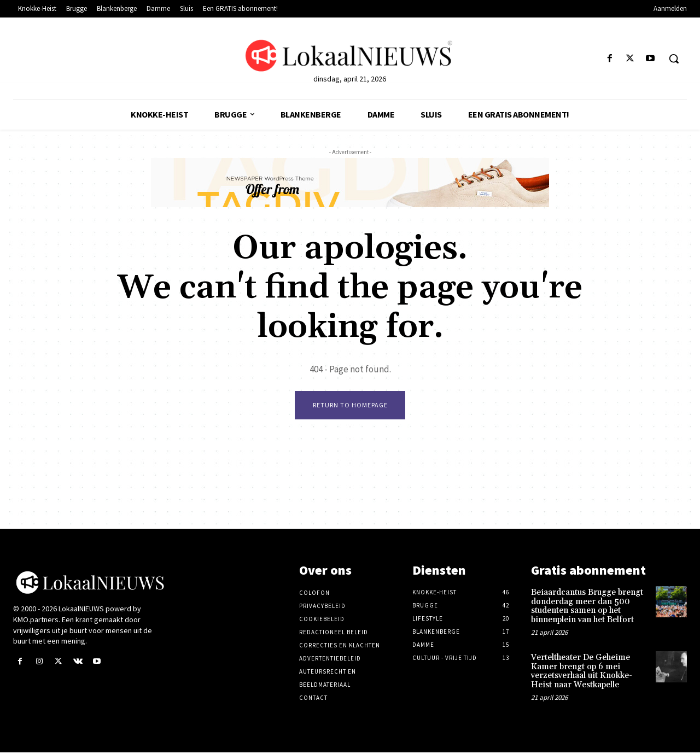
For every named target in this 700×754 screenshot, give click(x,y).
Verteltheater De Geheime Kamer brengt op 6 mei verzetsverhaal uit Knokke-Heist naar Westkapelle (582, 673)
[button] (674, 59)
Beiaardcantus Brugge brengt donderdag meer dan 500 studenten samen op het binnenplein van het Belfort (587, 608)
